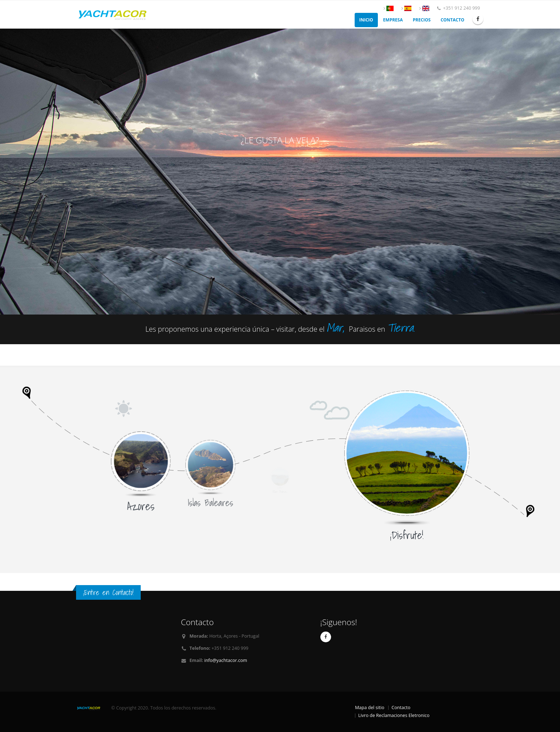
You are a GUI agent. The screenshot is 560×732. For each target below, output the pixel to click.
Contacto (452, 20)
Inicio (366, 20)
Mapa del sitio (370, 708)
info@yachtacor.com (226, 660)
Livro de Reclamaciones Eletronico (394, 715)
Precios (422, 20)
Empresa (393, 20)
